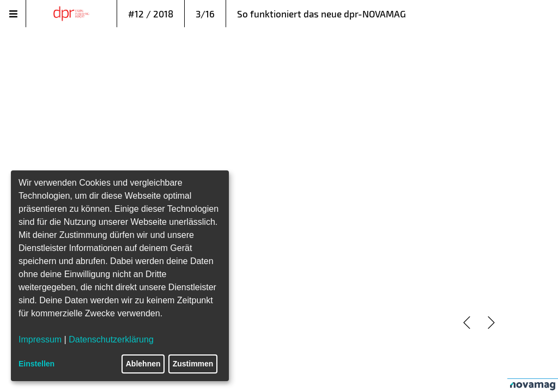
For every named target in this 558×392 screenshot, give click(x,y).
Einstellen (37, 364)
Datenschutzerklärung (111, 339)
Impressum (40, 339)
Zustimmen (193, 364)
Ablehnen (143, 364)
